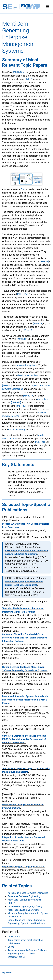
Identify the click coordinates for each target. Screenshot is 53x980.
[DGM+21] (40, 442)
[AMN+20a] (19, 72)
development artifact (28, 375)
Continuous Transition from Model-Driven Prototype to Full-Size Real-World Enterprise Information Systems (25, 638)
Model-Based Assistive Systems (24, 910)
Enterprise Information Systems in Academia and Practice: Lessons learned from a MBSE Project (25, 700)
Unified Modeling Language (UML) (25, 906)
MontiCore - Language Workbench (25, 900)
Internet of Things (17, 430)
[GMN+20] (22, 339)
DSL (23, 189)
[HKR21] (45, 262)
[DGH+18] (28, 330)
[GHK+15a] (23, 294)
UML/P (28, 79)
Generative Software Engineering (24, 896)
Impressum (7, 973)
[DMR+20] (16, 402)
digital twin (43, 399)
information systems (27, 365)
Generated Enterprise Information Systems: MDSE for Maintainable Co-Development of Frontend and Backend (24, 739)
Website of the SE (17, 957)
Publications (14, 937)
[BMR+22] (21, 406)
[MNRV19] (28, 396)
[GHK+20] (7, 386)
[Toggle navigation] (47, 7)
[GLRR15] (38, 324)
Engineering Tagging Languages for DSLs (23, 867)
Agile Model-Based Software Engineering (28, 893)
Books (11, 947)
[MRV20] (15, 416)
